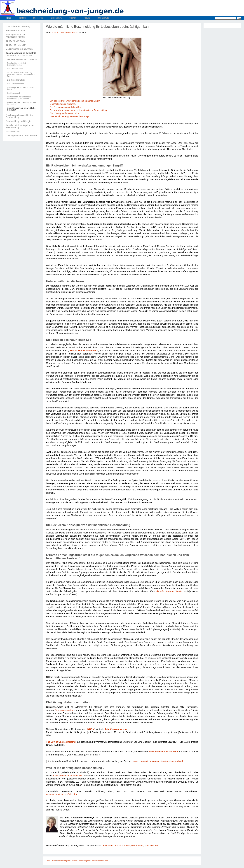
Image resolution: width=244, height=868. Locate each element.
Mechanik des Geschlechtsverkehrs (22, 59)
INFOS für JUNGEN (15, 41)
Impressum (38, 18)
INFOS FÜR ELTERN (16, 45)
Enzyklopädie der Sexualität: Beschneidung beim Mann (19, 98)
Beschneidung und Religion (19, 121)
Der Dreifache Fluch (15, 84)
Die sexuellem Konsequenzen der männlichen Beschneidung (79, 110)
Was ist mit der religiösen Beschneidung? (69, 117)
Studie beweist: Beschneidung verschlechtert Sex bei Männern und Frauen (22, 74)
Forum (87, 18)
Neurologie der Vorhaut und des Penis (20, 88)
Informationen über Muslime (67, 776)
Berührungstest (13, 93)
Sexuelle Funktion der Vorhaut (20, 56)
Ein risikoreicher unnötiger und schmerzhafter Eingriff (75, 101)
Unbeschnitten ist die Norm (63, 104)
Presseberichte (13, 132)
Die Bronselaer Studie (16, 80)
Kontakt (22, 18)
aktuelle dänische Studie (169, 591)
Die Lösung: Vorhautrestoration (65, 113)
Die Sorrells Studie (15, 69)
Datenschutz (103, 18)
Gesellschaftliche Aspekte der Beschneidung (20, 126)
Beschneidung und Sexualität (21, 53)
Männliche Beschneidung (18, 27)
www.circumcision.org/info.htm (61, 794)
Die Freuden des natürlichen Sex (66, 107)
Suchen (73, 18)
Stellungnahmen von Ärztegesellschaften (16, 36)
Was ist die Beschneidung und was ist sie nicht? (22, 103)
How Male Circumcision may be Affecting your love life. (131, 846)
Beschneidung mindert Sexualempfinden (16, 64)
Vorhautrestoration (65, 710)
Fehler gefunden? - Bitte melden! (21, 136)
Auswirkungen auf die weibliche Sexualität (21, 109)
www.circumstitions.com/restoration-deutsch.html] (158, 761)
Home (8, 18)
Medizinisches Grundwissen (19, 49)
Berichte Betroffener (15, 31)
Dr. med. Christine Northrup (64, 33)
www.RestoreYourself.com (163, 752)
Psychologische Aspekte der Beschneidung (19, 116)
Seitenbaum (56, 18)
